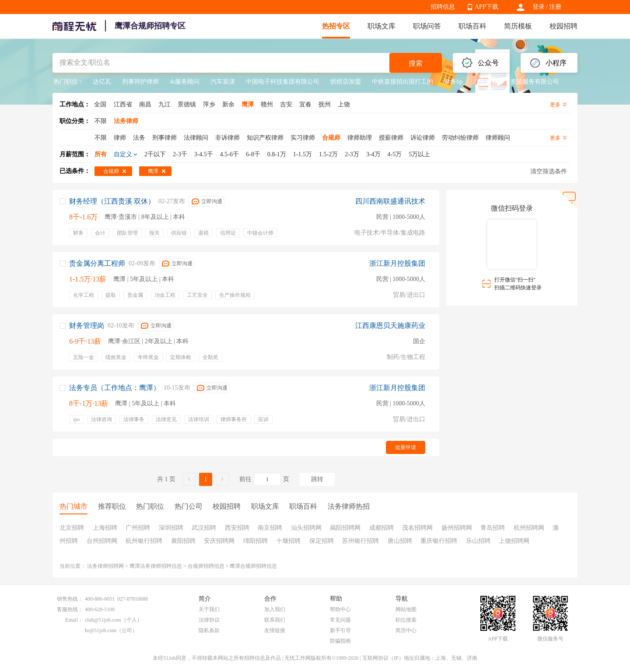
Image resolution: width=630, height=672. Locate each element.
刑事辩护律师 (140, 82)
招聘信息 (443, 7)
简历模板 (518, 26)
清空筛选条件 (549, 171)
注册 (555, 7)
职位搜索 (406, 620)
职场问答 (427, 26)
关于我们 (209, 609)
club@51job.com (103, 620)
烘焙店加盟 (346, 82)
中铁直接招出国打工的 (402, 82)
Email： (74, 620)
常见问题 (340, 620)
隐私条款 (209, 630)
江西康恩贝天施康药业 (390, 325)
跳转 (317, 479)
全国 (100, 104)
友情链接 (275, 630)
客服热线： (70, 609)
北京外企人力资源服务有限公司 (516, 82)
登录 (539, 7)
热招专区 (336, 26)
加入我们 (275, 609)
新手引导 (340, 630)
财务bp (453, 82)
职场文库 (381, 26)
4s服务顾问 (185, 82)
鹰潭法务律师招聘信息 (156, 566)
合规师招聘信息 (206, 566)
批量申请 (406, 447)
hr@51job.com (101, 630)
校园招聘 (563, 26)
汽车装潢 (223, 82)
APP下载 (486, 7)
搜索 (416, 63)
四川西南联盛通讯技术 (390, 201)
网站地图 (406, 609)
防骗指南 (340, 641)
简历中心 (406, 630)
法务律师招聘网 (105, 566)
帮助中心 (340, 609)
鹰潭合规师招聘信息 (253, 566)
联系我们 (275, 620)
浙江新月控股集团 (397, 263)
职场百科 (472, 26)
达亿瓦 (102, 82)
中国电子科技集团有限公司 (283, 82)
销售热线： (70, 599)
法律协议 (209, 620)
